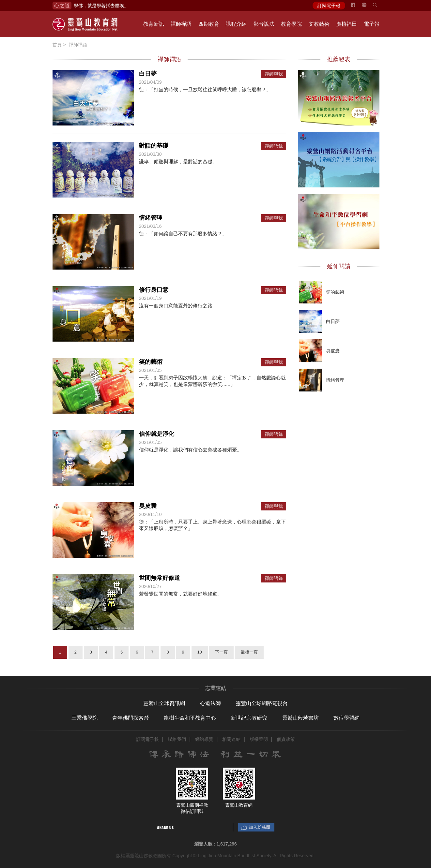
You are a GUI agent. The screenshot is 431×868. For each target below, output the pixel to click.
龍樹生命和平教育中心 (190, 718)
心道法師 (210, 703)
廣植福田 (346, 24)
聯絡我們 (177, 739)
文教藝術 (319, 24)
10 (200, 652)
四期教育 (209, 24)
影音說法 (264, 24)
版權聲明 (259, 739)
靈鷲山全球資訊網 (164, 703)
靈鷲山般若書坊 (300, 718)
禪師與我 (274, 74)
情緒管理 (151, 218)
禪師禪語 (181, 24)
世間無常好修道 (160, 578)
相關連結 (231, 739)
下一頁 (221, 652)
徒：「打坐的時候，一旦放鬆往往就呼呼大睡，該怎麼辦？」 (205, 89)
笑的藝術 (151, 362)
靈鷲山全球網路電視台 (262, 703)
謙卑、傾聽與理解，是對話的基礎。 (178, 162)
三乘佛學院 (85, 718)
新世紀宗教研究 (249, 718)
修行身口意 (154, 290)
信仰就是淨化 (157, 434)
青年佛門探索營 (131, 718)
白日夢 (148, 74)
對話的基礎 (154, 146)
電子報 (372, 24)
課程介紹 (236, 24)
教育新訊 (154, 24)
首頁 (57, 45)
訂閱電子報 (329, 6)
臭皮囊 (148, 506)
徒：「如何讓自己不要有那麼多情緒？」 (183, 234)
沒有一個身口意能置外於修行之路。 (178, 306)
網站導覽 (204, 739)
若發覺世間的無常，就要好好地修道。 (181, 594)
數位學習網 (346, 718)
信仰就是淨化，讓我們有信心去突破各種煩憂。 (190, 450)
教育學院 (291, 24)
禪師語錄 (274, 146)
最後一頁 (249, 652)
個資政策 (286, 739)
